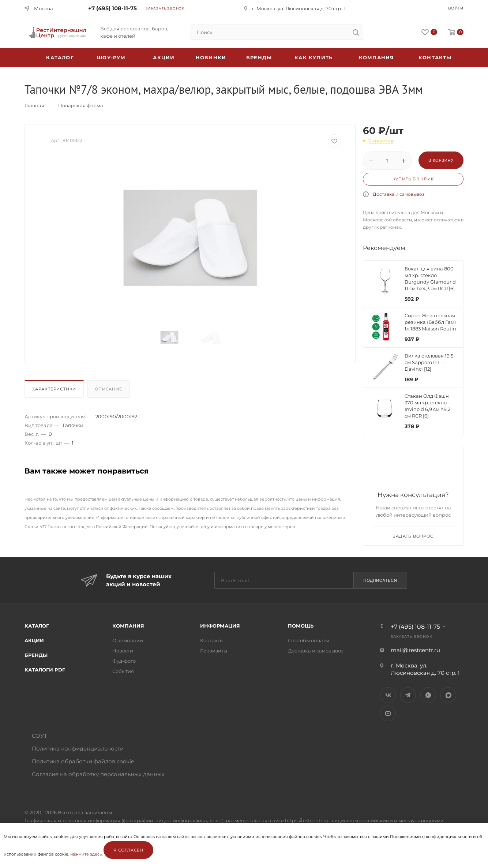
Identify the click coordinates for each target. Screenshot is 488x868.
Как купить (314, 57)
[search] (356, 32)
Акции (34, 640)
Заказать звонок (165, 8)
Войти (456, 8)
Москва (44, 8)
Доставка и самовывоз (399, 194)
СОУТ (40, 736)
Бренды (259, 57)
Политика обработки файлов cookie (83, 761)
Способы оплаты (308, 640)
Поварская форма (81, 105)
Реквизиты (214, 651)
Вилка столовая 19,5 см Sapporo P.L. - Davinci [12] (429, 362)
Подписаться (380, 580)
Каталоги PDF (45, 670)
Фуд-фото (124, 661)
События (123, 671)
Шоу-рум (111, 57)
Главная (34, 105)
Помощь (301, 626)
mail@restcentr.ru (415, 650)
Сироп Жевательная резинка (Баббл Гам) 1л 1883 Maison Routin (430, 322)
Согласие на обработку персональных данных (98, 774)
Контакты (435, 57)
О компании (128, 640)
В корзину (441, 160)
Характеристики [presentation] (54, 389)
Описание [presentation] (108, 389)
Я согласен (128, 850)
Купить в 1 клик (413, 179)
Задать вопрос (413, 536)
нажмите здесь (86, 854)
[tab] (55, 391)
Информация (220, 626)
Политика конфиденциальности (78, 749)
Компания (377, 57)
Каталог (37, 626)
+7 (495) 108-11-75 (112, 8)
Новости (123, 651)
